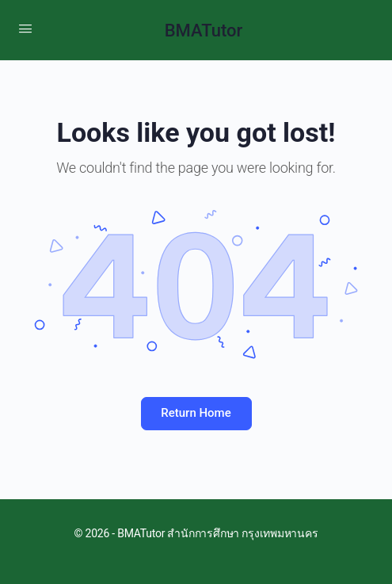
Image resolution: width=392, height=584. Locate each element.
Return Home (196, 413)
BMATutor (204, 31)
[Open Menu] (25, 29)
